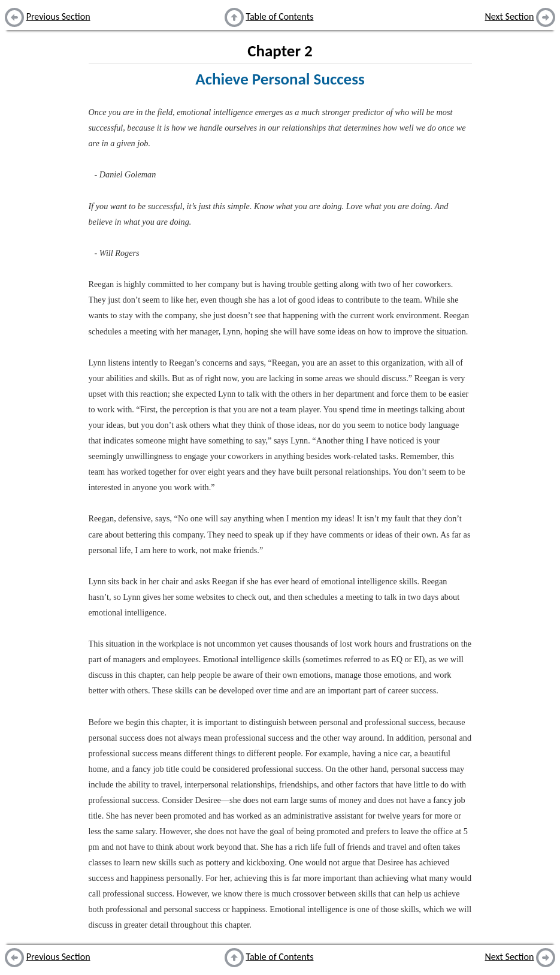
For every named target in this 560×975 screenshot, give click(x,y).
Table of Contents (279, 16)
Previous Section (58, 16)
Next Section (510, 16)
